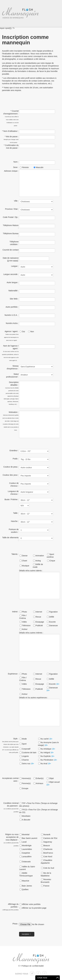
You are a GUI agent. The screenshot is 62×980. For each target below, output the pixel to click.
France (46, 886)
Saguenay (48, 842)
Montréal (26, 835)
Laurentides (27, 849)
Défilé (52, 617)
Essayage (40, 622)
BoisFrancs (48, 853)
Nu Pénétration (49, 760)
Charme (25, 760)
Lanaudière (27, 857)
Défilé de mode (38, 566)
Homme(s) (26, 778)
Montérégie (27, 846)
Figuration (53, 612)
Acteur (25, 629)
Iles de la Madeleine (46, 874)
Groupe (25, 788)
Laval (24, 842)
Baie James (27, 886)
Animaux (40, 783)
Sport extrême (50, 556)
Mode (24, 739)
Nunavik (47, 835)
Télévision (26, 626)
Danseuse (53, 626)
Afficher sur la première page (34, 908)
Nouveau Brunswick (46, 881)
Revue (38, 617)
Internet (39, 612)
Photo (24, 612)
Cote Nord (48, 857)
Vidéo (24, 622)
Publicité (39, 626)
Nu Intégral (47, 753)
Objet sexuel (53, 783)
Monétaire (26, 816)
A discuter (26, 820)
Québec (25, 889)
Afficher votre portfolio (31, 904)
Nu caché (47, 739)
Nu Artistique (48, 749)
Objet (51, 778)
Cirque (52, 561)
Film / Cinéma (23, 617)
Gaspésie (26, 853)
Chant (24, 561)
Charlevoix (48, 849)
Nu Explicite (48, 756)
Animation (40, 556)
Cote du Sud (49, 868)
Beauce (47, 846)
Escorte (52, 622)
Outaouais (26, 862)
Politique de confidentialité (33, 966)
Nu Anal (46, 764)
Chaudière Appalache (47, 862)
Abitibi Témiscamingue (26, 874)
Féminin (25, 167)
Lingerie (25, 756)
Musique (26, 566)
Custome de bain (29, 753)
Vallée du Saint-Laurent (27, 868)
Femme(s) (26, 783)
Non (32, 332)
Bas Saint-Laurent (30, 838)
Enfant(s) (40, 778)
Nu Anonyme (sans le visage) (48, 744)
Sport (24, 744)
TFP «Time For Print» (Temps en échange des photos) (38, 805)
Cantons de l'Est (50, 838)
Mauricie (26, 881)
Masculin (40, 167)
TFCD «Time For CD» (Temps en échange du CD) (38, 811)
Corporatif (26, 749)
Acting (38, 561)
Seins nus (28, 764)
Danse (25, 556)
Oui (23, 332)
